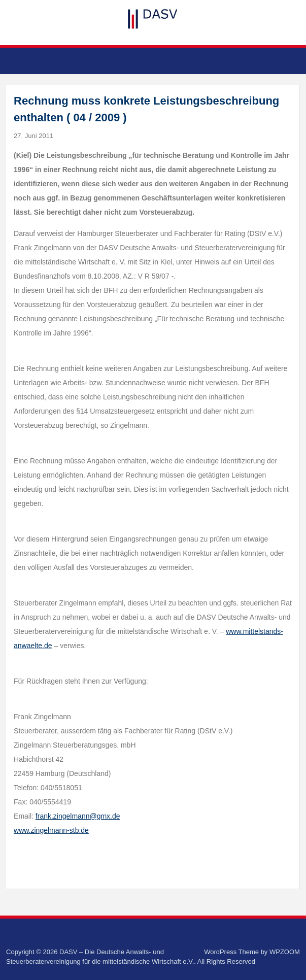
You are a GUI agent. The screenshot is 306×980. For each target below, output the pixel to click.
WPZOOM (285, 952)
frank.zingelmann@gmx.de (78, 816)
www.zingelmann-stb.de (51, 830)
